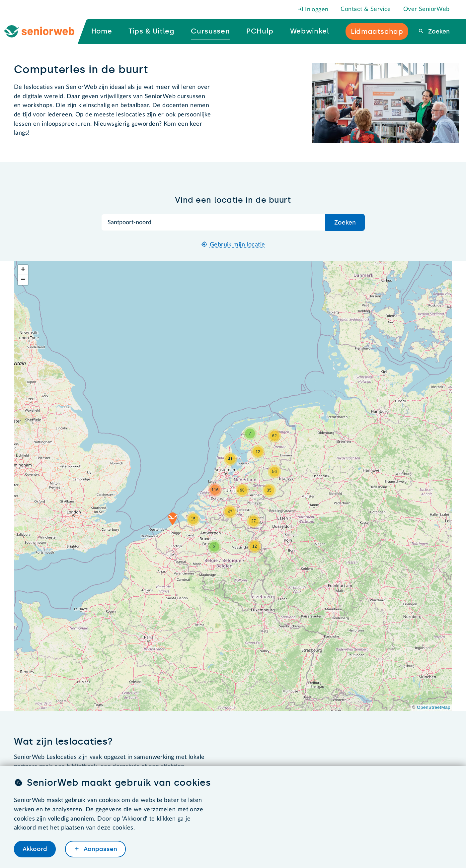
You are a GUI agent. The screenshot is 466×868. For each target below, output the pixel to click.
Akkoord (35, 849)
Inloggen (313, 10)
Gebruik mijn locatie (237, 245)
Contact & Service (366, 9)
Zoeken (438, 32)
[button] (173, 519)
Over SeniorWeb (427, 9)
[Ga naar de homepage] (45, 32)
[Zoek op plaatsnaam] (214, 222)
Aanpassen (100, 849)
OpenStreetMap (434, 707)
